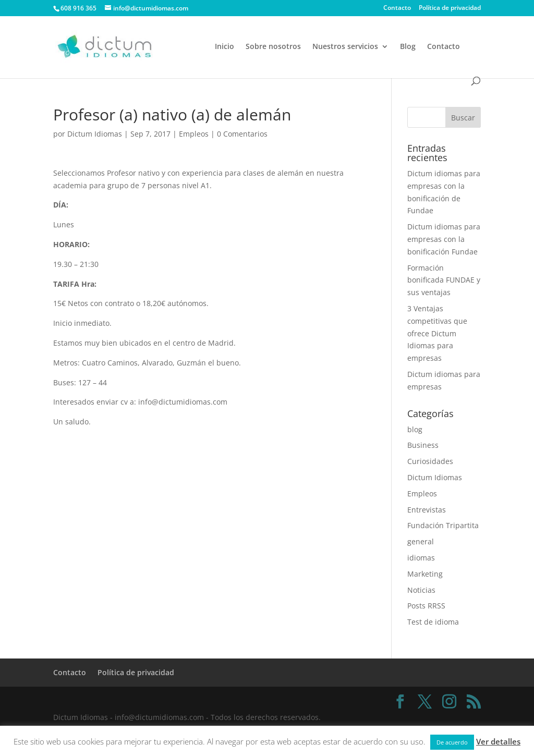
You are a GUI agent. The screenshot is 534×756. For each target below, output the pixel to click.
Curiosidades (430, 461)
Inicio (224, 47)
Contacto (397, 8)
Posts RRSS (426, 606)
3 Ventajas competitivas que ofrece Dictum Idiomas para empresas (437, 333)
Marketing (425, 574)
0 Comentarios (242, 134)
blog (415, 429)
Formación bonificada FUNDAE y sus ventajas (444, 280)
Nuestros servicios (345, 47)
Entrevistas (427, 510)
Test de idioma (433, 622)
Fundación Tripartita (443, 525)
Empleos (194, 134)
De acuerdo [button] (452, 742)
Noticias (421, 590)
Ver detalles (498, 741)
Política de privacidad (450, 8)
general (421, 541)
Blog (408, 47)
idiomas (421, 558)
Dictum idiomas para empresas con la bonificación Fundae (444, 239)
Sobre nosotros (273, 47)
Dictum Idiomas (95, 134)
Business (423, 445)
